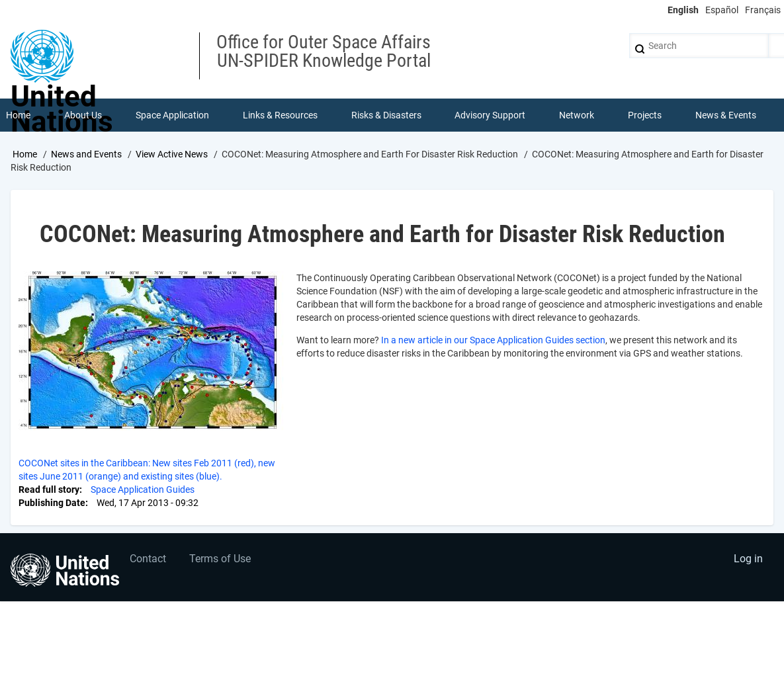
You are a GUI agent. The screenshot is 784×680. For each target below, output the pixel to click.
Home (25, 154)
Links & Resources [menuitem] (280, 115)
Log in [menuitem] (748, 559)
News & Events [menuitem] (726, 115)
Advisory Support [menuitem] (490, 115)
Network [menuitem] (577, 115)
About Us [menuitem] (83, 115)
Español (722, 10)
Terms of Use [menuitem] (220, 559)
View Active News (172, 154)
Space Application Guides (143, 489)
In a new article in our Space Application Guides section (493, 340)
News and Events (86, 154)
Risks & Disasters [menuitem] (386, 115)
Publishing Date (52, 503)
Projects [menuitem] (645, 115)
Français (763, 10)
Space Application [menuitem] (172, 115)
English (683, 10)
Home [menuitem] (18, 115)
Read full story (49, 489)
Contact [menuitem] (148, 559)
